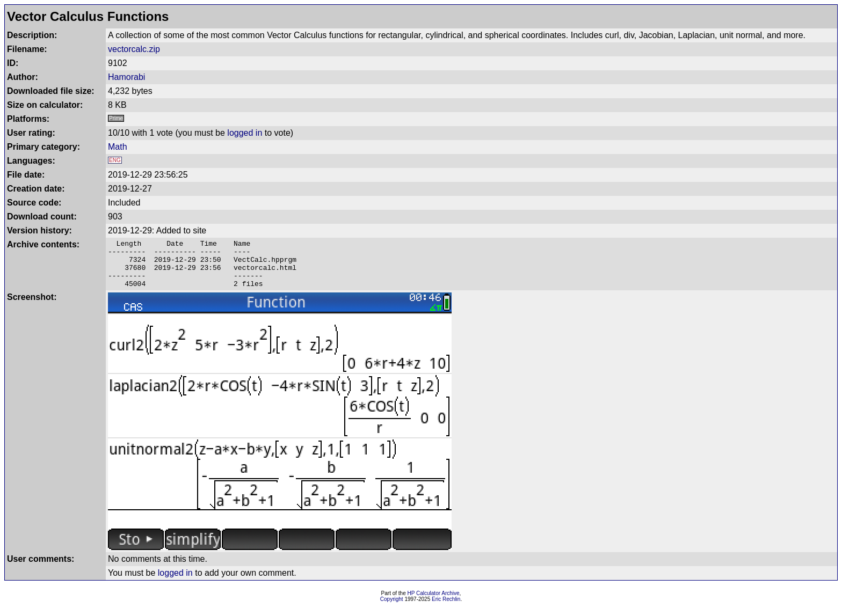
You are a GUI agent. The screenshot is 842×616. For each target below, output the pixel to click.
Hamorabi (126, 77)
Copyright (392, 609)
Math (118, 147)
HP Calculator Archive (434, 603)
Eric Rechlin (446, 609)
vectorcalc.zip (134, 49)
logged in (245, 133)
